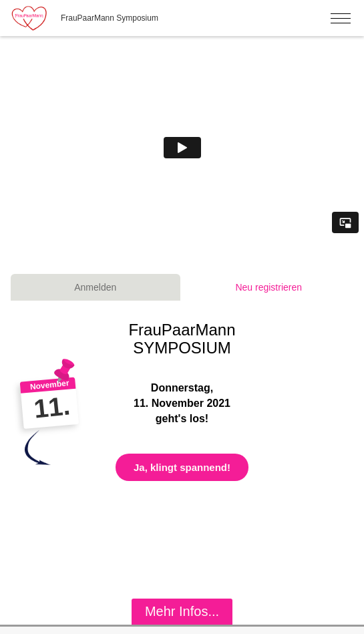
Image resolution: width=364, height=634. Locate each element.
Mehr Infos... (182, 611)
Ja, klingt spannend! (182, 467)
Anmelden (95, 287)
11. (51, 407)
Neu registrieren (268, 287)
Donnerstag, (182, 388)
